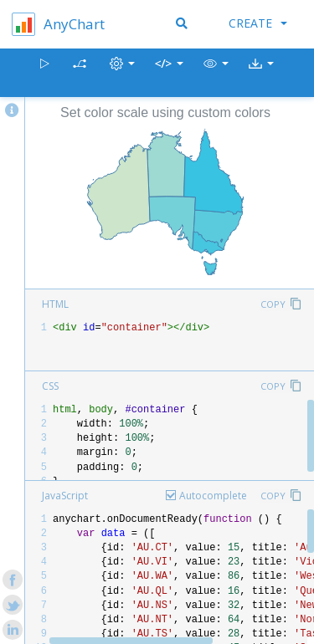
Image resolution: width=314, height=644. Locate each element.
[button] (216, 73)
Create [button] (258, 23)
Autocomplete (213, 496)
